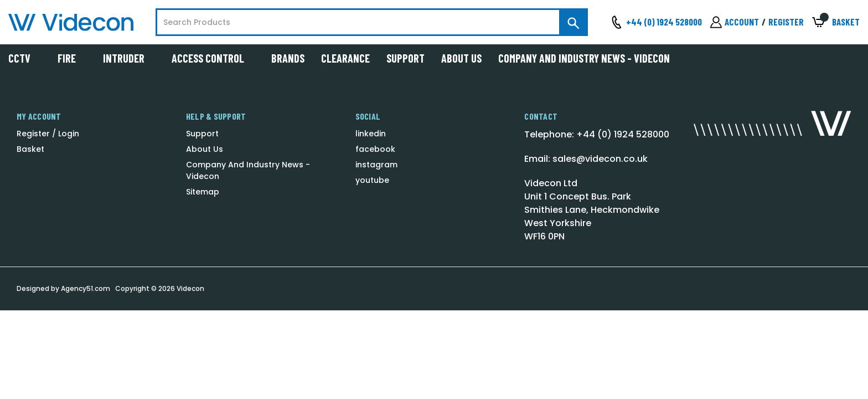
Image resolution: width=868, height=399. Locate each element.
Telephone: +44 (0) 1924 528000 (597, 134)
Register (786, 22)
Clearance (345, 58)
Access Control (213, 58)
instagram (376, 165)
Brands (288, 58)
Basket (30, 149)
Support (405, 58)
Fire (72, 58)
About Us (461, 58)
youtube (372, 180)
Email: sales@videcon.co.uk (586, 159)
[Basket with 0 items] (836, 22)
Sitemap (203, 192)
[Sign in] (735, 22)
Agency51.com (86, 288)
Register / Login (48, 134)
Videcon (190, 288)
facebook (375, 149)
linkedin (371, 134)
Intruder (129, 58)
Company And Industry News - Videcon (584, 58)
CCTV (25, 58)
